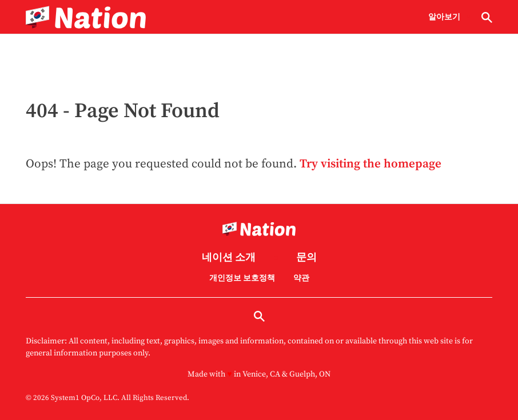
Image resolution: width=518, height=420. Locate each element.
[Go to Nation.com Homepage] (86, 17)
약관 (301, 278)
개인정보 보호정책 (242, 278)
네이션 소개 (229, 258)
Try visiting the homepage (370, 164)
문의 (306, 258)
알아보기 (444, 17)
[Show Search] (487, 17)
